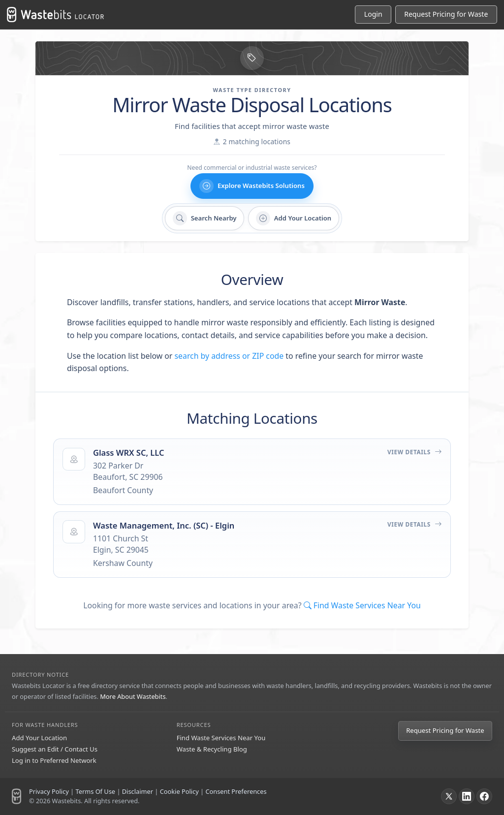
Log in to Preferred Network (54, 760)
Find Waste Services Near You (221, 738)
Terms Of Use (95, 791)
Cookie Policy (179, 791)
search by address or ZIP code (229, 356)
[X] (449, 796)
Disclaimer (138, 791)
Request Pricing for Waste (445, 730)
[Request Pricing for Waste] (446, 15)
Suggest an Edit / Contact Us (55, 749)
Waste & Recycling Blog (212, 749)
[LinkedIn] (467, 796)
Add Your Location (39, 738)
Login (373, 14)
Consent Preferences (236, 791)
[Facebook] (484, 796)
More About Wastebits (133, 696)
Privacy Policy (49, 791)
